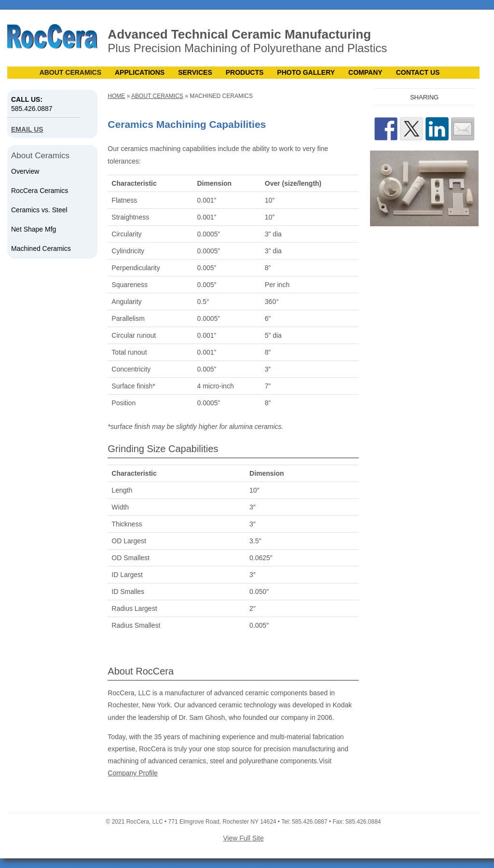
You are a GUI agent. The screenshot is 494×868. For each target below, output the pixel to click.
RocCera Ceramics (40, 191)
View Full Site (243, 838)
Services (195, 72)
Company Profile (133, 773)
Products (245, 72)
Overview (25, 171)
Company (365, 72)
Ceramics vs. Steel (39, 210)
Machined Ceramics (41, 248)
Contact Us (418, 72)
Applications (140, 72)
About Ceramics (70, 72)
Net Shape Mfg (34, 229)
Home (116, 96)
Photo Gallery (306, 72)
